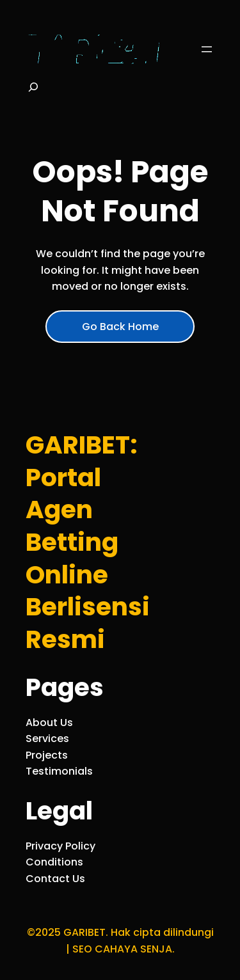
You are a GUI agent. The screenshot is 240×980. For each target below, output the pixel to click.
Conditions (54, 862)
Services (47, 739)
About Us (49, 723)
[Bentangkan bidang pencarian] (33, 91)
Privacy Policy (60, 846)
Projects (47, 755)
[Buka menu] (207, 49)
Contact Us (55, 879)
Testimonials (59, 771)
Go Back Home (120, 327)
